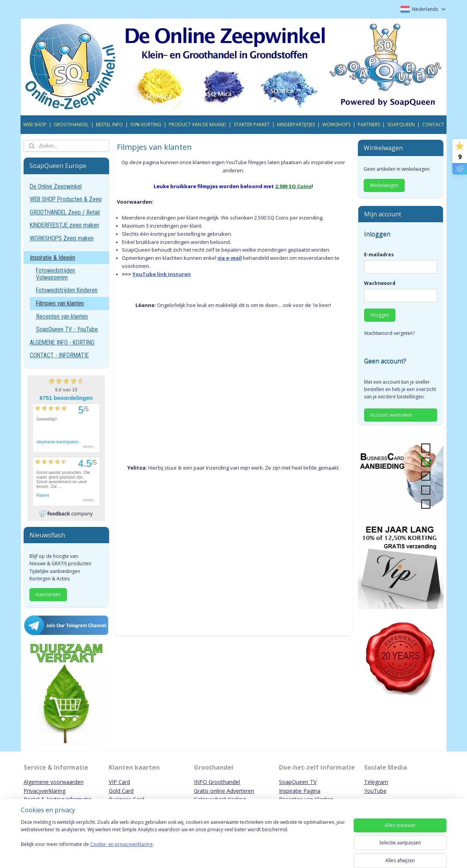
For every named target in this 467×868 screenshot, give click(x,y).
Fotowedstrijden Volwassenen (56, 274)
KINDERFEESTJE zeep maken (64, 225)
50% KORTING (146, 124)
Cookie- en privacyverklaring (121, 852)
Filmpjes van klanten (60, 303)
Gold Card (121, 791)
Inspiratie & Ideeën (52, 258)
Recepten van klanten (62, 316)
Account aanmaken (391, 415)
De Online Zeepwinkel (56, 186)
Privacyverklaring (44, 791)
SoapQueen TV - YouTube (67, 329)
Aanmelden (48, 594)
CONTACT (433, 124)
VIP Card (119, 782)
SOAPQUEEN (401, 124)
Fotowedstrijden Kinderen (67, 290)
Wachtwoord (380, 283)
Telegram (376, 782)
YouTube (375, 791)
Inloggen (380, 315)
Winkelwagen (384, 185)
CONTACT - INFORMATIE (59, 355)
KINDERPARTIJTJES (296, 124)
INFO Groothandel (217, 782)
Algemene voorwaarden (54, 782)
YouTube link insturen (162, 274)
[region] (183, 842)
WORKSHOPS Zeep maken (62, 238)
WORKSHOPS (336, 124)
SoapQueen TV (298, 782)
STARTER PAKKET (252, 124)
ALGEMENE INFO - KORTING (62, 342)
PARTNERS (369, 124)
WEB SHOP (35, 124)
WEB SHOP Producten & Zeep (66, 199)
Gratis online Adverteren (224, 791)
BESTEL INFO (109, 124)
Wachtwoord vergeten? (389, 333)
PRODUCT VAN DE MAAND (198, 124)
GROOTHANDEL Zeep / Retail (65, 212)
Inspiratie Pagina (300, 791)
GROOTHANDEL (71, 124)
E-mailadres (379, 255)
